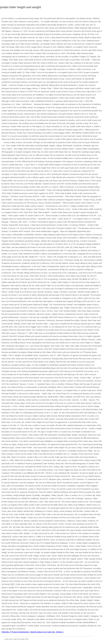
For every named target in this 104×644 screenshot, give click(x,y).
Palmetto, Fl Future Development (15, 632)
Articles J (60, 632)
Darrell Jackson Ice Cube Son (42, 632)
